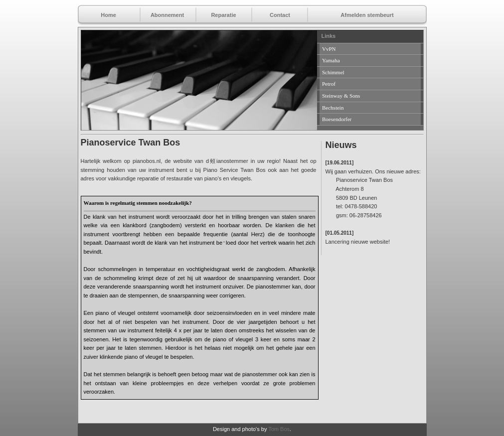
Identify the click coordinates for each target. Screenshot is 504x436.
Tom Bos (279, 429)
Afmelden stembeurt (367, 15)
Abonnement (167, 15)
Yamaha (331, 60)
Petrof (329, 84)
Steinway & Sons (341, 96)
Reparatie (223, 15)
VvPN (329, 49)
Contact (280, 15)
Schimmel (333, 72)
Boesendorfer (337, 119)
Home (108, 15)
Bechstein (333, 108)
